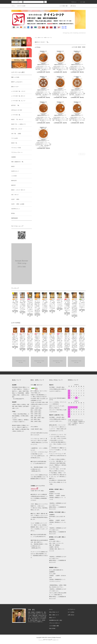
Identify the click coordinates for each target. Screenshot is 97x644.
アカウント (73, 2)
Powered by (48, 640)
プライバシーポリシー (55, 623)
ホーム (13, 6)
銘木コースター (41, 38)
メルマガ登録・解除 (63, 6)
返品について (52, 618)
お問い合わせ (72, 6)
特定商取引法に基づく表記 (56, 620)
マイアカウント (72, 609)
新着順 (84, 47)
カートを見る (71, 612)
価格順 (79, 47)
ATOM (54, 628)
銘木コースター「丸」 (48, 38)
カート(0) (82, 2)
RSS (50, 628)
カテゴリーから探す (20, 6)
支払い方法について (54, 612)
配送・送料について (54, 615)
